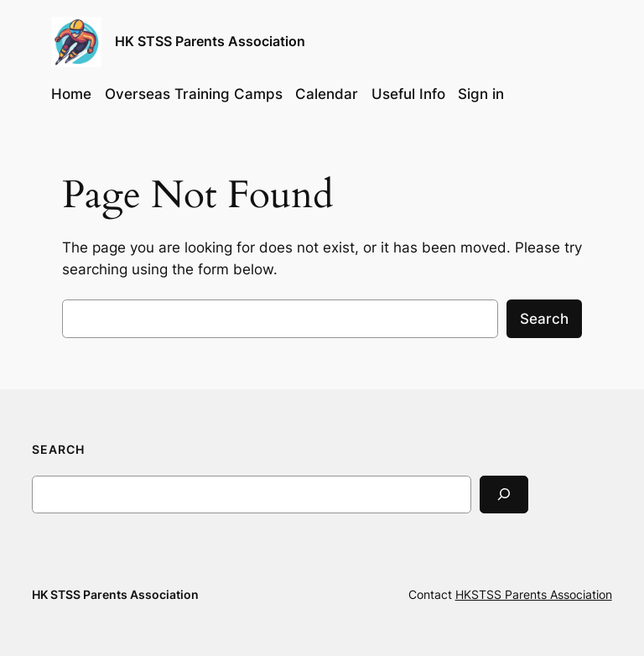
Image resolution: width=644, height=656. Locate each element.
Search (544, 319)
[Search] (504, 495)
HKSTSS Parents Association (534, 594)
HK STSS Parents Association (210, 41)
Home (71, 94)
